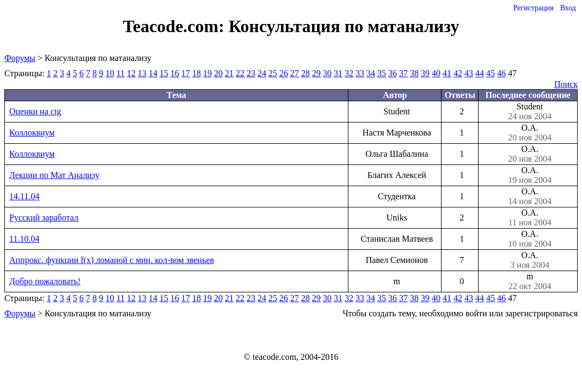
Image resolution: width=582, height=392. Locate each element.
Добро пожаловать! (45, 281)
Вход (568, 8)
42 (458, 73)
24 (262, 73)
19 (207, 73)
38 (414, 73)
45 (491, 73)
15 (164, 73)
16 (175, 73)
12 (131, 73)
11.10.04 (24, 239)
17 (186, 73)
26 (284, 73)
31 (338, 73)
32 (349, 73)
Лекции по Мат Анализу (54, 175)
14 (153, 73)
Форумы (20, 58)
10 (110, 73)
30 (327, 73)
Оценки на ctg (35, 111)
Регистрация (533, 8)
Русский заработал (44, 218)
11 (121, 73)
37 (403, 73)
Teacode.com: (176, 26)
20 (218, 73)
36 (393, 73)
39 (425, 73)
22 (240, 73)
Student (530, 112)
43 (469, 73)
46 (501, 73)
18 (197, 73)
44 (480, 73)
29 (316, 73)
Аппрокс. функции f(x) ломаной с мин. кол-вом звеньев (112, 260)
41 (447, 73)
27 (295, 73)
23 (251, 73)
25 (273, 73)
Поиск (566, 84)
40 (436, 73)
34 (371, 73)
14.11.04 (24, 196)
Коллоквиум (32, 133)
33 (360, 73)
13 (142, 73)
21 (229, 73)
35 (382, 73)
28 (305, 73)
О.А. (530, 133)
